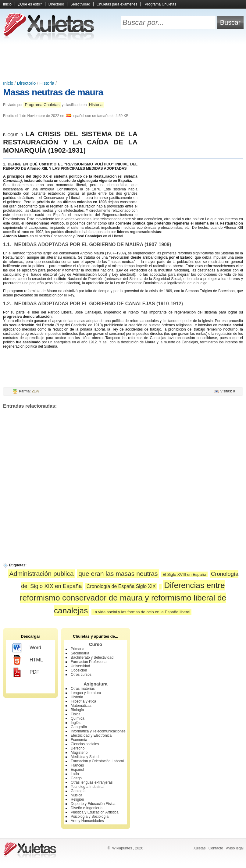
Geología (78, 791)
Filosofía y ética (83, 701)
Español (77, 770)
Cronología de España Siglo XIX (121, 586)
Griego (76, 778)
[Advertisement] (123, 61)
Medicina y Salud (85, 757)
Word (27, 648)
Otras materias (83, 689)
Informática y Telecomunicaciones (98, 731)
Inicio (7, 4)
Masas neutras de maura (53, 92)
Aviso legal (235, 848)
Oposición (79, 670)
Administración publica (42, 574)
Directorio (56, 4)
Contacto (216, 848)
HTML (28, 660)
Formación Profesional (89, 662)
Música (77, 795)
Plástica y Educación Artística (95, 812)
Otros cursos (81, 675)
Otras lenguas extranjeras (92, 782)
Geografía (79, 727)
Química (78, 718)
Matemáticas (81, 706)
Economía (79, 740)
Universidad (80, 666)
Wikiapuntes (122, 848)
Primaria (78, 649)
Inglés (76, 723)
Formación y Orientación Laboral (97, 761)
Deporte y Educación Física (93, 804)
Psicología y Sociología (90, 817)
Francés (77, 765)
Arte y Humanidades (87, 821)
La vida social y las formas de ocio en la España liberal (141, 612)
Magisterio (79, 753)
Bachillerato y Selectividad (92, 657)
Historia (47, 83)
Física (76, 714)
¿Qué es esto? (30, 4)
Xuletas (199, 848)
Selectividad (80, 4)
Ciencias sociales (85, 744)
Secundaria (80, 653)
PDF (26, 672)
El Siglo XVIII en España (184, 574)
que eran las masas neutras (118, 574)
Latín (75, 774)
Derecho (78, 748)
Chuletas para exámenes (117, 4)
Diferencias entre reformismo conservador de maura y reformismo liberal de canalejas (123, 598)
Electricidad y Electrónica (91, 735)
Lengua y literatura (86, 693)
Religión (77, 799)
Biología (77, 710)
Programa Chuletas (160, 4)
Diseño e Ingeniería (87, 808)
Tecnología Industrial (87, 787)
